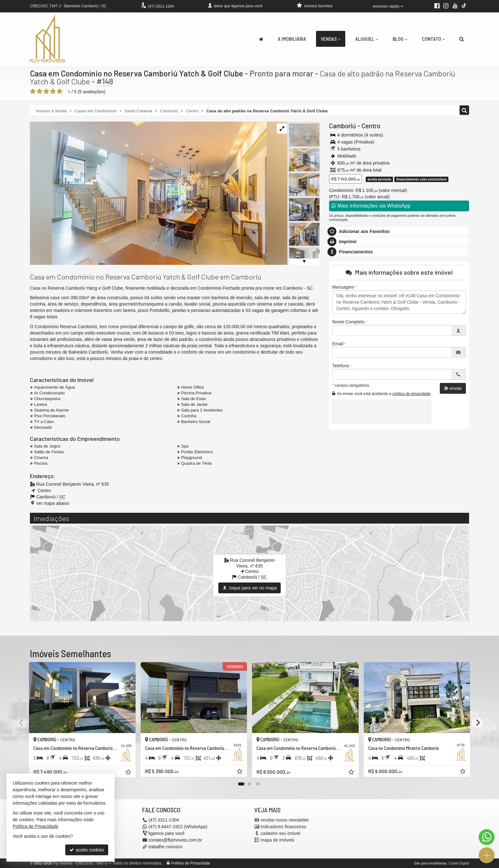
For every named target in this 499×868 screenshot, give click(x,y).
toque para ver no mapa (250, 588)
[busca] (462, 39)
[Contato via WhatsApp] (487, 837)
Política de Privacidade (191, 863)
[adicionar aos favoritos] (129, 773)
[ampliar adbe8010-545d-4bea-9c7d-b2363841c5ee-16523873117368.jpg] (148, 193)
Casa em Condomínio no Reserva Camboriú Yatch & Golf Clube (137, 73)
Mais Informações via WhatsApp (371, 206)
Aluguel (367, 39)
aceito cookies (87, 850)
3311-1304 (161, 6)
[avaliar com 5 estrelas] (60, 91)
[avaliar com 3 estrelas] (46, 91)
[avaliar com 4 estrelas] (53, 91)
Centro (371, 126)
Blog (400, 39)
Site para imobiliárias (430, 863)
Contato (433, 39)
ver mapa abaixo (53, 503)
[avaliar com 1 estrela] (33, 91)
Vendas (331, 39)
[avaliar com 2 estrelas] (40, 91)
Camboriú (343, 126)
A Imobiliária (292, 39)
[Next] (477, 723)
